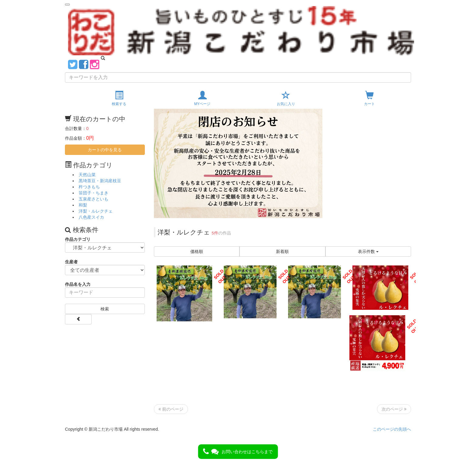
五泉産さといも (93, 199)
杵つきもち (89, 187)
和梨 (83, 205)
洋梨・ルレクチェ (96, 211)
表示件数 (368, 251)
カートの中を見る (105, 150)
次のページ (394, 409)
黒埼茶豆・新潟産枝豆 (100, 181)
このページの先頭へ (392, 429)
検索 (105, 309)
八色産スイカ (91, 217)
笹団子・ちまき (93, 193)
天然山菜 (87, 175)
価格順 (197, 251)
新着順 (282, 251)
